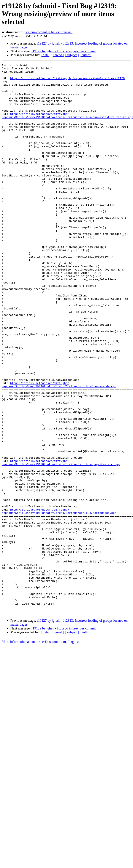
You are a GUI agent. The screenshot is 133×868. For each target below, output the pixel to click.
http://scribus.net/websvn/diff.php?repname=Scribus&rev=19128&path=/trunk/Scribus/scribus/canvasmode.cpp (59, 449)
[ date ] (46, 55)
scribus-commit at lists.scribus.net (49, 32)
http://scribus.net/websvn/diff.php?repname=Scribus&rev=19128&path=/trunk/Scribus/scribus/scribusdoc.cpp (59, 601)
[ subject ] (72, 55)
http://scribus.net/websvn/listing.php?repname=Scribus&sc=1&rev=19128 (67, 81)
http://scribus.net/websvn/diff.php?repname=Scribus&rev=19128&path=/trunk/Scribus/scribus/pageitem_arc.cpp (61, 543)
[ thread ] (58, 55)
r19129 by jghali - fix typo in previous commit (64, 51)
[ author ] (86, 55)
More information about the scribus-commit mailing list (40, 751)
